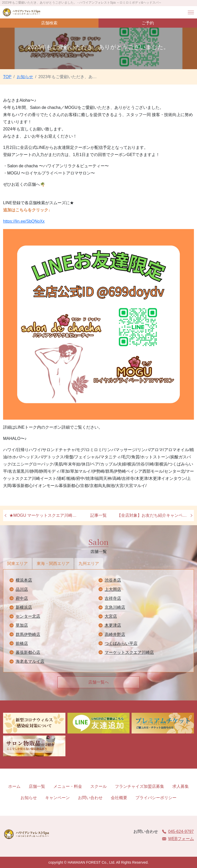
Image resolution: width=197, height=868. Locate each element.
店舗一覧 (37, 786)
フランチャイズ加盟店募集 (140, 786)
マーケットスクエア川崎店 (129, 652)
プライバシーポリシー (156, 798)
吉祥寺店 (113, 598)
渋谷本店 (113, 580)
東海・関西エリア (53, 564)
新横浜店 (24, 607)
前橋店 (22, 643)
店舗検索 (49, 23)
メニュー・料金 (68, 786)
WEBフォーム (178, 839)
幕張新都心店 (28, 652)
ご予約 (148, 23)
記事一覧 (98, 515)
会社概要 (119, 798)
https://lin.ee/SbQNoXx (24, 221)
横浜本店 (24, 580)
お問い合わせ (90, 798)
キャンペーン (57, 798)
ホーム (14, 786)
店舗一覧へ (98, 682)
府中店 (22, 598)
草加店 (22, 625)
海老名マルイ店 (30, 661)
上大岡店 (113, 589)
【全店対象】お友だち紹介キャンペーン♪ (153, 515)
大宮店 (111, 616)
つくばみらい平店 (121, 643)
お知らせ (29, 798)
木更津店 (113, 625)
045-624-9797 (178, 831)
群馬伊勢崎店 (28, 634)
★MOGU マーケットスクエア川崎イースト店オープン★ (46, 515)
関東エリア (17, 564)
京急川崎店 (115, 607)
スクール (98, 786)
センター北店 (28, 616)
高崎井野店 (115, 634)
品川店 (22, 589)
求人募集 (181, 786)
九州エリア (89, 564)
